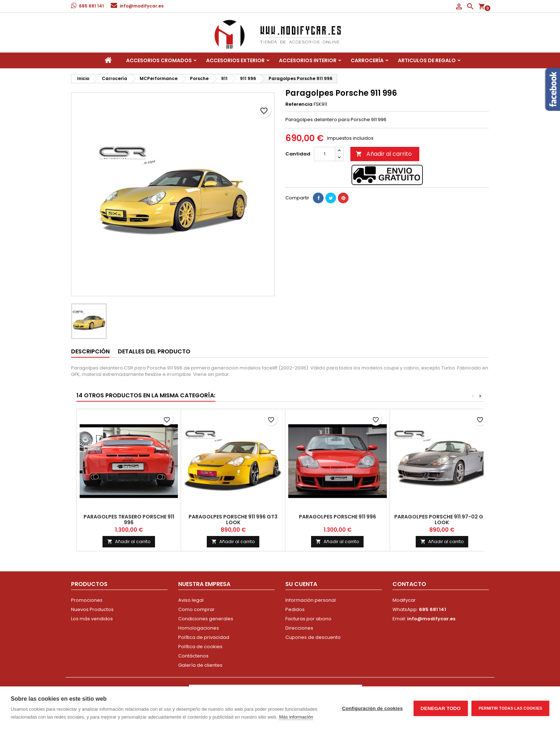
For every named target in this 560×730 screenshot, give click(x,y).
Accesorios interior (308, 60)
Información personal (311, 600)
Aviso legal (191, 600)
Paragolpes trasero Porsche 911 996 (129, 520)
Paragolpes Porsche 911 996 (337, 517)
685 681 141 (91, 6)
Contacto (409, 584)
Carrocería (367, 60)
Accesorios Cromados (159, 60)
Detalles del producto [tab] (154, 351)
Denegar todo (441, 708)
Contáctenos (193, 656)
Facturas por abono (308, 619)
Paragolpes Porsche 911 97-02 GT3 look (442, 520)
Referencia (299, 104)
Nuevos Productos (92, 609)
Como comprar (196, 609)
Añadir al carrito (384, 154)
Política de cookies (200, 647)
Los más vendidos (92, 619)
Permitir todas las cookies (510, 708)
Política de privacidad (204, 637)
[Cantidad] (325, 154)
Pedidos (295, 609)
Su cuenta (301, 584)
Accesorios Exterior (235, 60)
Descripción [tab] (90, 351)
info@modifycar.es (142, 6)
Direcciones (299, 628)
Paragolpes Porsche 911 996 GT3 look (233, 520)
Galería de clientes (200, 665)
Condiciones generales (206, 619)
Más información (296, 717)
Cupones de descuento (313, 637)
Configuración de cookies (372, 708)
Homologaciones (199, 628)
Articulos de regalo (427, 60)
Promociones (87, 600)
